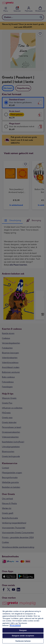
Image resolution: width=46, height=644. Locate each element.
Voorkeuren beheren (23, 641)
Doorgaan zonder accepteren (23, 636)
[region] (23, 626)
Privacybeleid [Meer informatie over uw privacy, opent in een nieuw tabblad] (15, 625)
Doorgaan (23, 630)
